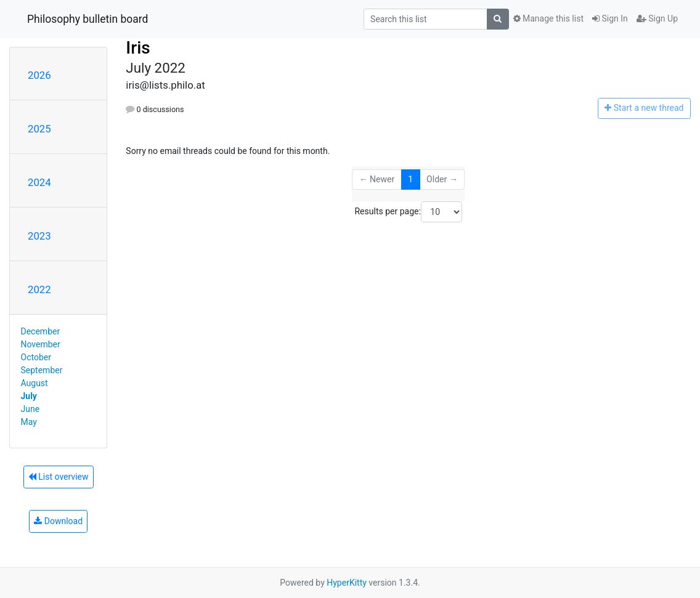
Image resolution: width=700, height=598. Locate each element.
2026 (39, 75)
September (42, 370)
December (41, 331)
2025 (39, 129)
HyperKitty (347, 583)
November (41, 344)
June (31, 409)
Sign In (610, 18)
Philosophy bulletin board (87, 19)
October (36, 357)
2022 (39, 289)
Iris (138, 48)
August (35, 383)
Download (58, 521)
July (29, 396)
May (29, 422)
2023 (39, 236)
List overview (59, 477)
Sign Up (657, 18)
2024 (39, 182)
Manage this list (548, 18)
